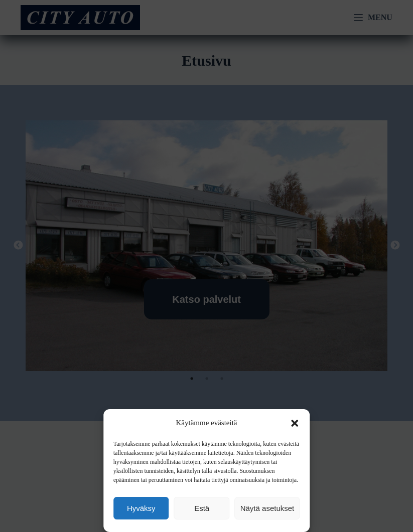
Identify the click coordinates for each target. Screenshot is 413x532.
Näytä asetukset (267, 508)
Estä (202, 508)
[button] (295, 423)
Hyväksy (141, 508)
